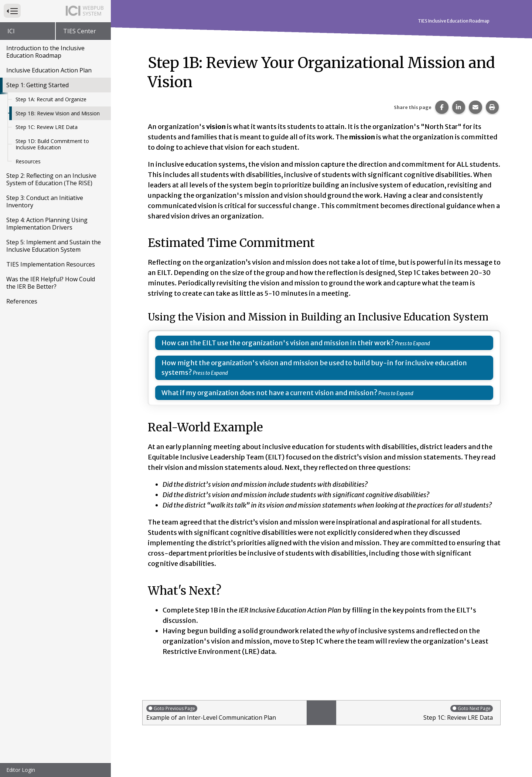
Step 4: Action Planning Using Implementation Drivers (47, 224)
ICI (11, 31)
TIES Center (80, 31)
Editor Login (21, 770)
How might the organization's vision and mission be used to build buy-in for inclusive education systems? (314, 368)
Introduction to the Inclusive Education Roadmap (45, 52)
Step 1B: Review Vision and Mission (58, 113)
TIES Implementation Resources (51, 264)
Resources (28, 161)
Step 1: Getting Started (37, 85)
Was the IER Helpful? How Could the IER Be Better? (51, 283)
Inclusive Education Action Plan (49, 70)
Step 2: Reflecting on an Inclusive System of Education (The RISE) (51, 179)
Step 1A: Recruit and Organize (51, 99)
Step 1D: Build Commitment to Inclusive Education (52, 144)
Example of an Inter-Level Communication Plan (225, 713)
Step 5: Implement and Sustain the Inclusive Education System (54, 246)
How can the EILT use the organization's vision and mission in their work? (278, 343)
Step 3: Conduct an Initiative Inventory (45, 201)
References (22, 301)
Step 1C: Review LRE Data (47, 127)
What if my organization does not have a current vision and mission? (270, 393)
